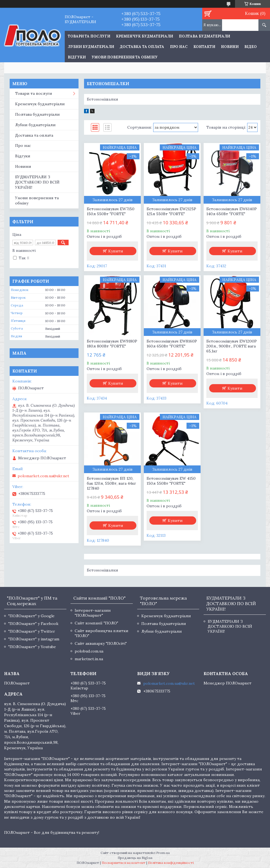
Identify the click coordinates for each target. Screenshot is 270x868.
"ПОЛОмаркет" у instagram (34, 639)
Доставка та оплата (142, 47)
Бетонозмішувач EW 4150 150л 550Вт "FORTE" (171, 481)
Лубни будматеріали (91, 47)
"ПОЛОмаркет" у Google (31, 616)
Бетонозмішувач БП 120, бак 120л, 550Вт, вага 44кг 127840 (111, 483)
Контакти (204, 47)
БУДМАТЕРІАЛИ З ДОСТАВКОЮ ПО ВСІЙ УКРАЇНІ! (37, 182)
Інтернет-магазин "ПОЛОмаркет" (93, 613)
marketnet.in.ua (89, 659)
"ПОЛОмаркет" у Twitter (32, 631)
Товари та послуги (34, 93)
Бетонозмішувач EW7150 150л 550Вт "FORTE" (111, 211)
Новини (230, 47)
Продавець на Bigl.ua (135, 858)
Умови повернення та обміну (125, 57)
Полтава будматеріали (204, 36)
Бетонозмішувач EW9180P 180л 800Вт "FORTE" (112, 344)
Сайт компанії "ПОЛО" (96, 623)
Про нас (179, 47)
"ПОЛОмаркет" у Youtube (32, 647)
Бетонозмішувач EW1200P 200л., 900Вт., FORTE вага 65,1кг (232, 346)
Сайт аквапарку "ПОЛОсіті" (101, 643)
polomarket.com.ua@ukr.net (43, 476)
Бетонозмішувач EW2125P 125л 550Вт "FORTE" (171, 211)
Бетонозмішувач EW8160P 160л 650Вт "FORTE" (172, 344)
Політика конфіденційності (171, 863)
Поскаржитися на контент (124, 863)
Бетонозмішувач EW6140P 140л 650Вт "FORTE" (232, 211)
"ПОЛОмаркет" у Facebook (33, 624)
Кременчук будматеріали (145, 36)
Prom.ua (163, 853)
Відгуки (77, 57)
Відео (251, 47)
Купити (116, 251)
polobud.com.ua (89, 651)
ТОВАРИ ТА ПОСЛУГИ (89, 36)
